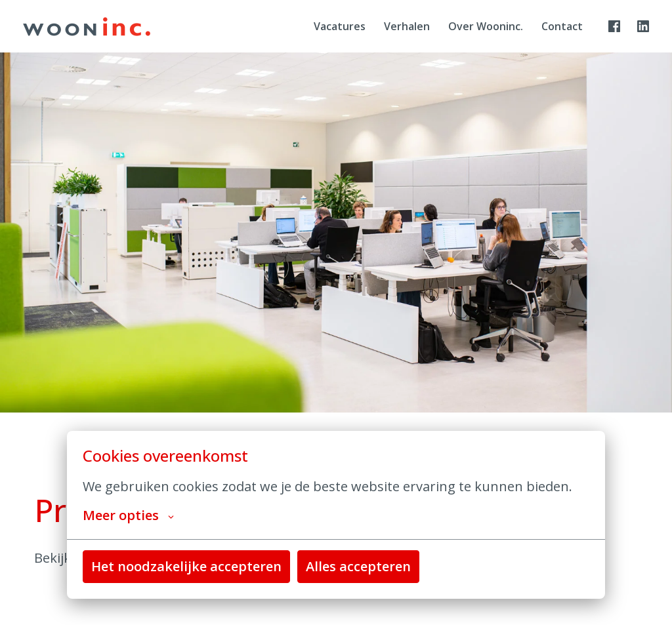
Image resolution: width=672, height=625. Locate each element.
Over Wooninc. (486, 26)
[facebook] (614, 26)
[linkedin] (643, 26)
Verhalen (407, 26)
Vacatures (340, 26)
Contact (562, 26)
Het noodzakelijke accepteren (186, 566)
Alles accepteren (358, 566)
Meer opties (128, 515)
